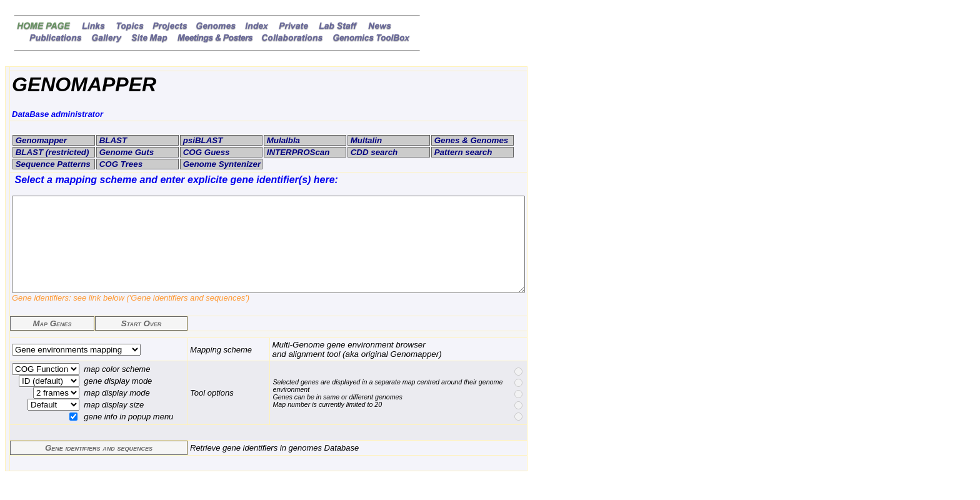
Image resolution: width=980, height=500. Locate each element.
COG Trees (120, 164)
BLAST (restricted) (51, 152)
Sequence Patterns (52, 164)
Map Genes (52, 342)
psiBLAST (202, 140)
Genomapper (40, 140)
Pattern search (462, 152)
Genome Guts (125, 152)
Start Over (142, 342)
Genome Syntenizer (221, 164)
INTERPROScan (297, 152)
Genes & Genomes (470, 140)
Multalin (365, 140)
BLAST (112, 140)
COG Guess (205, 152)
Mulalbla (282, 140)
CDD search (373, 152)
